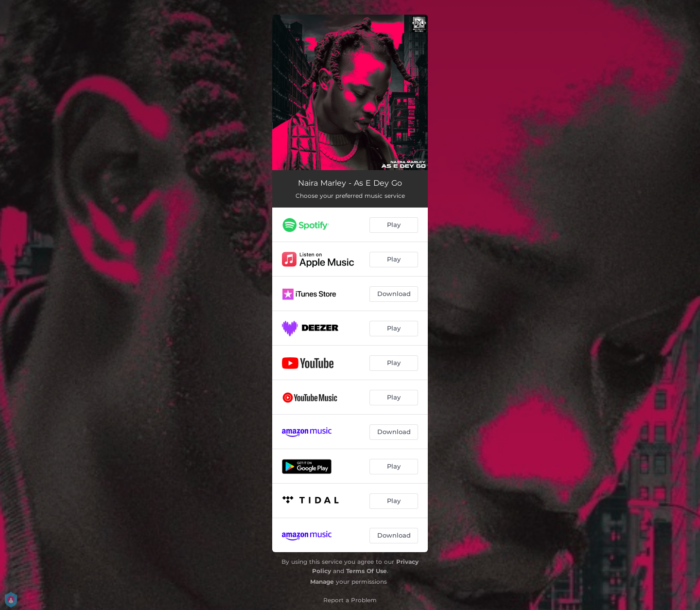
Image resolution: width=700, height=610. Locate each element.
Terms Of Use (367, 571)
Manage (322, 582)
